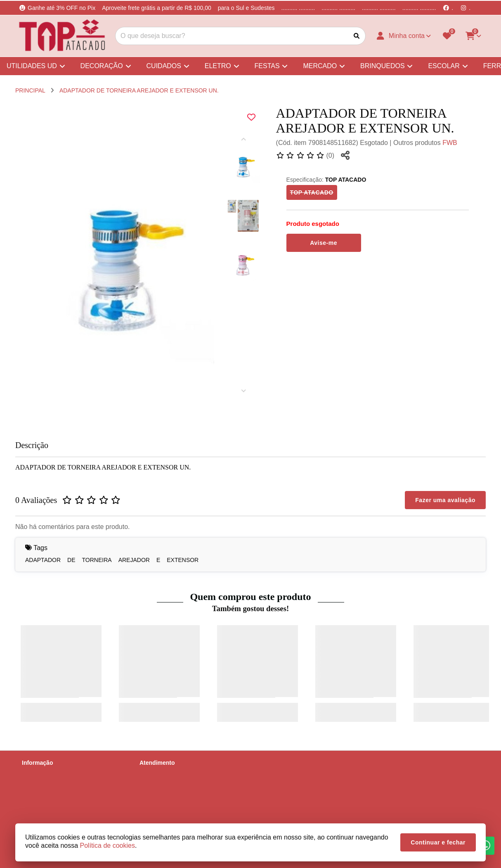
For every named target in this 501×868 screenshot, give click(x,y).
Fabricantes (155, 806)
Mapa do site (156, 784)
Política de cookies (46, 816)
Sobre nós (35, 773)
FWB (450, 143)
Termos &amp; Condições (55, 806)
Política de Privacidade (51, 795)
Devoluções (155, 795)
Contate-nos (155, 773)
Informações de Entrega (53, 784)
